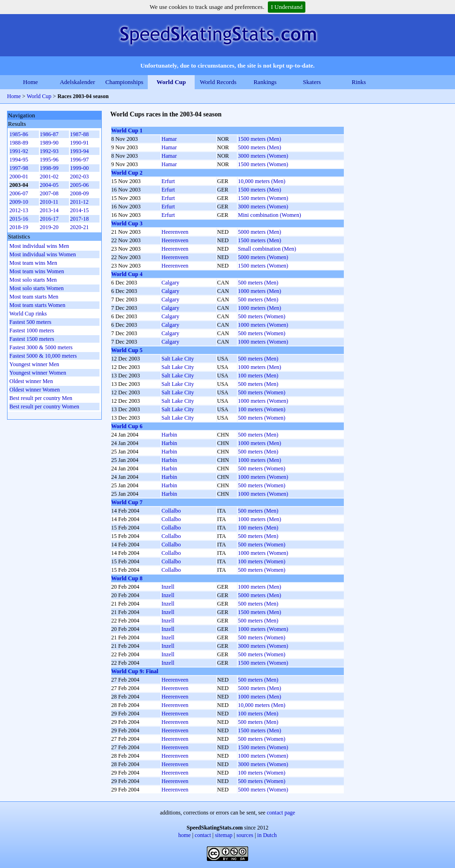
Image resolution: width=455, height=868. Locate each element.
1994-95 (19, 160)
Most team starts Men (34, 297)
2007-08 (49, 193)
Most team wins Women (37, 271)
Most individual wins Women (43, 254)
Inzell (168, 587)
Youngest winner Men (34, 364)
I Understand (287, 7)
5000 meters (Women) (263, 257)
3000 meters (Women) (263, 156)
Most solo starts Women (37, 288)
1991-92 (19, 151)
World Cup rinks (28, 314)
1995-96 (49, 160)
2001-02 (49, 177)
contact (203, 835)
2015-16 (19, 219)
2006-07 (19, 193)
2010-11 (49, 202)
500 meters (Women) (262, 316)
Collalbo (171, 511)
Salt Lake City (178, 359)
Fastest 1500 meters (32, 339)
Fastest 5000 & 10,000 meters (43, 356)
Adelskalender (77, 82)
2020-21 (79, 227)
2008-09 (79, 193)
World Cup (171, 82)
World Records (218, 82)
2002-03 (79, 177)
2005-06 (79, 185)
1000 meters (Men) (259, 291)
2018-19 (19, 227)
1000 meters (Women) (263, 325)
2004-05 (49, 185)
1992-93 (49, 151)
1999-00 (79, 168)
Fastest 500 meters (30, 322)
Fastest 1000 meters (32, 330)
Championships (125, 82)
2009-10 (19, 202)
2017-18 (79, 219)
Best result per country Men (41, 398)
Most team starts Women (37, 305)
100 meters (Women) (262, 409)
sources (245, 835)
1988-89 (19, 143)
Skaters (312, 82)
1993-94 (79, 151)
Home (30, 82)
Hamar (169, 139)
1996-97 (79, 160)
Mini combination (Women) (269, 215)
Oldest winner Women (34, 390)
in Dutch (267, 835)
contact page (281, 813)
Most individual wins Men (39, 246)
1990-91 (79, 143)
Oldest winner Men (31, 381)
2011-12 (79, 202)
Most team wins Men (33, 263)
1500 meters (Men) (259, 139)
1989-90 (49, 143)
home (185, 835)
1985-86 (19, 134)
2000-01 (19, 177)
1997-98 (19, 168)
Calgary (170, 283)
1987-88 (79, 134)
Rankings (265, 82)
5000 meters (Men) (259, 147)
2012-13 (19, 210)
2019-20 (49, 227)
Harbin (169, 435)
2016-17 (49, 219)
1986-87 (49, 134)
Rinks (359, 82)
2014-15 (79, 210)
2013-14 (49, 210)
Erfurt (168, 181)
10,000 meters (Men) (262, 181)
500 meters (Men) (258, 283)
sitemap (224, 835)
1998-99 (49, 168)
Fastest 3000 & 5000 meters (41, 347)
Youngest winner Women (38, 373)
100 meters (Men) (258, 376)
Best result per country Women (44, 407)
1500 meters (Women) (263, 164)
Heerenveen (175, 232)
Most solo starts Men (33, 280)
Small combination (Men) (267, 249)
